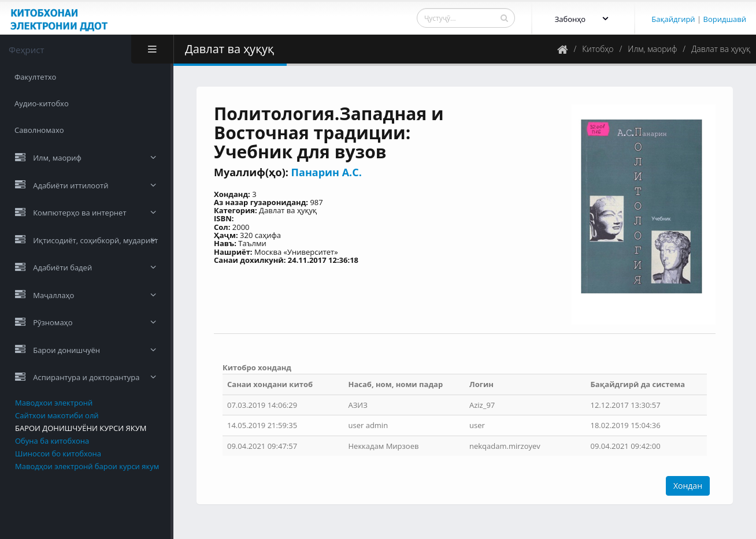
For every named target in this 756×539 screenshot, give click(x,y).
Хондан (688, 486)
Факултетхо (35, 77)
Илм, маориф (652, 49)
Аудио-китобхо (42, 103)
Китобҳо (598, 49)
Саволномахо (39, 130)
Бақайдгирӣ (673, 19)
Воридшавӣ (725, 19)
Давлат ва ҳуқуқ (721, 49)
